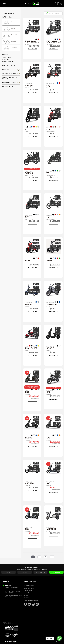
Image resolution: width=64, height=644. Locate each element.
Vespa (9, 22)
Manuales (27, 588)
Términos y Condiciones (32, 595)
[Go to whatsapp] (59, 638)
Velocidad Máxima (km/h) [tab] (10, 78)
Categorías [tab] (7, 17)
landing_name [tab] (9, 66)
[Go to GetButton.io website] (59, 642)
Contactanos (28, 585)
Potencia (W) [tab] (8, 86)
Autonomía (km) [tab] (9, 74)
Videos (26, 590)
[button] (4, 3)
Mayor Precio (7, 60)
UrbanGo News (29, 583)
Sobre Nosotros (29, 580)
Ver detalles (32, 48)
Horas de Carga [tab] (9, 83)
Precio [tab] (5, 54)
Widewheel (10, 35)
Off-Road (10, 48)
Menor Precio (7, 57)
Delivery (10, 41)
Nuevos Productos (8, 62)
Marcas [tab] (6, 70)
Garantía (27, 592)
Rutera (9, 28)
